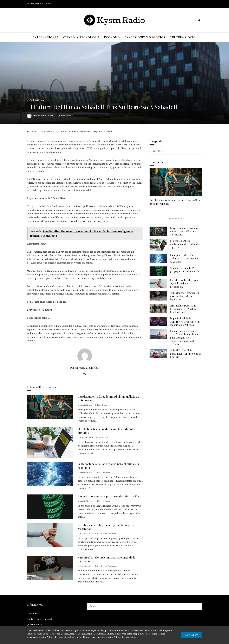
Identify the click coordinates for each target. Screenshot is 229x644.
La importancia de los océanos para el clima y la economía (185, 259)
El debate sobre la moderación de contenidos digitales (185, 244)
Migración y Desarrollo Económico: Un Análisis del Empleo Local (185, 309)
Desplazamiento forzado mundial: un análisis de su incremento (185, 231)
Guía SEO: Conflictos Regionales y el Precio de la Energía (185, 354)
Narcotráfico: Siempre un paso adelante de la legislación (184, 296)
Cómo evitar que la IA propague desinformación (108, 496)
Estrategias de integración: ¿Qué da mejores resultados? (185, 283)
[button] (170, 219)
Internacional (35, 100)
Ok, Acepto (191, 635)
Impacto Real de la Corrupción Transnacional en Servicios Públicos (185, 322)
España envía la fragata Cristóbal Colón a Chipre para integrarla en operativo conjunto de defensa (184, 338)
